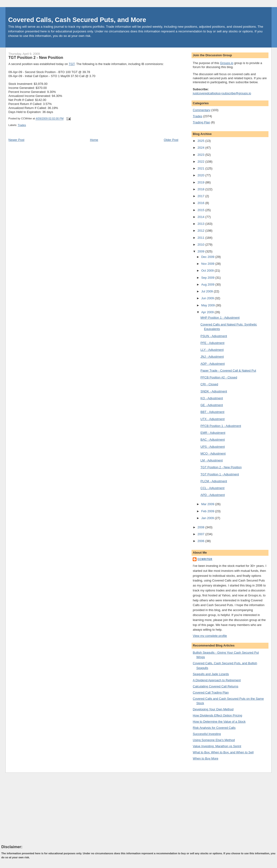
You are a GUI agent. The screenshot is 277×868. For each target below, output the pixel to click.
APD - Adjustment (213, 495)
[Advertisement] (37, 808)
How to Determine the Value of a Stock (219, 722)
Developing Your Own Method (213, 709)
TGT (72, 64)
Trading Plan (201, 122)
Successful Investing (207, 734)
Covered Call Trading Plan (211, 692)
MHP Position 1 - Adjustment (220, 318)
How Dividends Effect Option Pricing (217, 715)
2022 (201, 162)
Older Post (171, 140)
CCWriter (205, 559)
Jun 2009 (208, 298)
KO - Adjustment (212, 398)
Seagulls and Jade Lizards (211, 674)
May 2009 (208, 305)
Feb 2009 (208, 511)
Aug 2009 (208, 284)
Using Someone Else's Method (214, 740)
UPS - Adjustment (213, 447)
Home (94, 140)
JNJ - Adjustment (212, 357)
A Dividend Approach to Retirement (217, 680)
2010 (201, 245)
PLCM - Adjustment (214, 481)
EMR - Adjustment (213, 433)
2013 (201, 224)
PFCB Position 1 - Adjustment (221, 426)
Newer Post (16, 140)
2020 (201, 175)
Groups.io (227, 63)
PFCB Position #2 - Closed (219, 377)
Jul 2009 (208, 291)
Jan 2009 (208, 518)
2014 (201, 217)
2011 (201, 238)
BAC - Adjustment (213, 440)
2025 (201, 141)
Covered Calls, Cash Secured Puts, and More (77, 20)
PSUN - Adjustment (214, 336)
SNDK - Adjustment (214, 391)
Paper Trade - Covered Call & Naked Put (228, 371)
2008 (201, 527)
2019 (201, 182)
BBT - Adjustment (212, 412)
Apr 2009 (208, 312)
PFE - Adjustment (212, 343)
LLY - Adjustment (212, 350)
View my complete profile (210, 636)
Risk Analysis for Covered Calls (214, 728)
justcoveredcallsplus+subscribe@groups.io (222, 93)
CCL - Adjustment (212, 488)
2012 (201, 231)
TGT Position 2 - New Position (36, 57)
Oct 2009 (208, 271)
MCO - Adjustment (213, 454)
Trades (22, 125)
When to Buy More (206, 758)
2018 (201, 189)
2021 (201, 168)
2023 (201, 155)
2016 (201, 203)
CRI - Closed (209, 384)
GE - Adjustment (212, 405)
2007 (201, 534)
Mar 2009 (208, 504)
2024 (201, 148)
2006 (201, 541)
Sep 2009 (208, 278)
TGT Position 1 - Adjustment (220, 474)
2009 (201, 251)
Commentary (201, 110)
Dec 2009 (208, 257)
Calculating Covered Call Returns (215, 686)
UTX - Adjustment (213, 419)
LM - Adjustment (212, 460)
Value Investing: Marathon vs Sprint (217, 746)
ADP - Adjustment (213, 364)
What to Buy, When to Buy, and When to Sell (223, 752)
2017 (201, 196)
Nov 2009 (208, 264)
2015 (201, 210)
